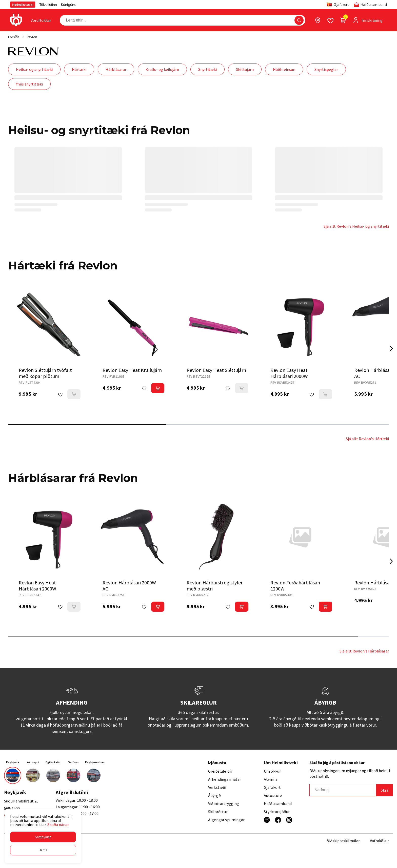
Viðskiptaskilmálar (343, 841)
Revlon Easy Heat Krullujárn (132, 370)
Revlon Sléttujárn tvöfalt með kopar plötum (45, 373)
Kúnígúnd (69, 5)
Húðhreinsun (284, 69)
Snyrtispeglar (326, 69)
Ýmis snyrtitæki (29, 84)
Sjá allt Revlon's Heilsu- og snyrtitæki (356, 226)
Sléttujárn (245, 69)
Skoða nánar (58, 824)
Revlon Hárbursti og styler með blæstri (215, 586)
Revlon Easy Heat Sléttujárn (216, 370)
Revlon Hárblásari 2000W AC (129, 586)
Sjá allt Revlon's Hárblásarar (364, 651)
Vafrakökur (379, 841)
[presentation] (41, 20)
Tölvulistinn (48, 5)
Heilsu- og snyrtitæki (34, 69)
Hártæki (79, 69)
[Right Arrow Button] (391, 349)
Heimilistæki (23, 5)
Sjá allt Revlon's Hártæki (367, 439)
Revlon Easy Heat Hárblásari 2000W (289, 373)
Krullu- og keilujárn (162, 69)
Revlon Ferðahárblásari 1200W (295, 586)
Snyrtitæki (207, 69)
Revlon (32, 37)
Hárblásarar (116, 69)
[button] (43, 837)
